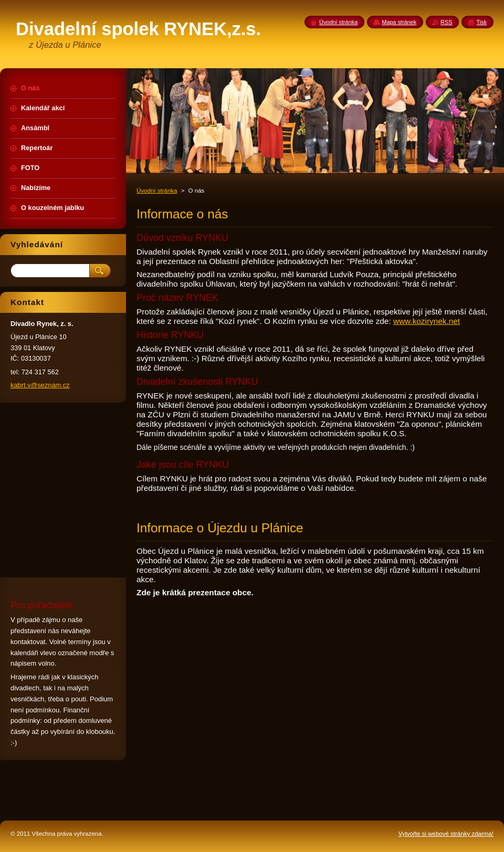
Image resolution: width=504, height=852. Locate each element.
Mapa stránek (399, 22)
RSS (446, 22)
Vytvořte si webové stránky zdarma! (446, 834)
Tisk (481, 22)
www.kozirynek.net (427, 321)
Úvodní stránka (157, 191)
